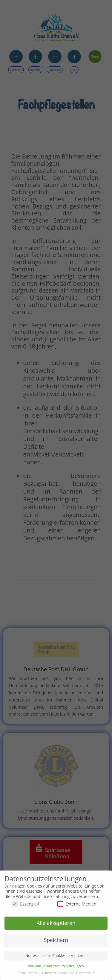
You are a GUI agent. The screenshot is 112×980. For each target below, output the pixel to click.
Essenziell (25, 902)
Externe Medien (77, 902)
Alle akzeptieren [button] (56, 921)
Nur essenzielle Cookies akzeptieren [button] (56, 954)
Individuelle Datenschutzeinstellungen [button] (56, 964)
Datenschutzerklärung (59, 971)
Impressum (87, 971)
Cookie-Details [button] (27, 971)
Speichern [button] (56, 938)
